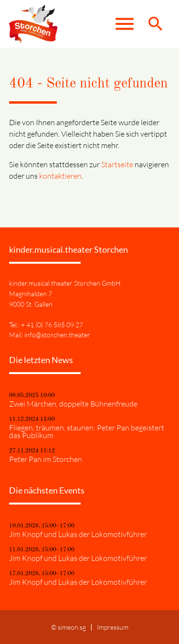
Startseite (117, 164)
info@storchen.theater (57, 335)
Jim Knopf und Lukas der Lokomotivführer (78, 534)
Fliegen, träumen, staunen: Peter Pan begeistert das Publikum (87, 431)
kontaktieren (60, 176)
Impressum (113, 627)
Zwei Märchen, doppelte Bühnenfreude (73, 404)
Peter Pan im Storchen (46, 459)
